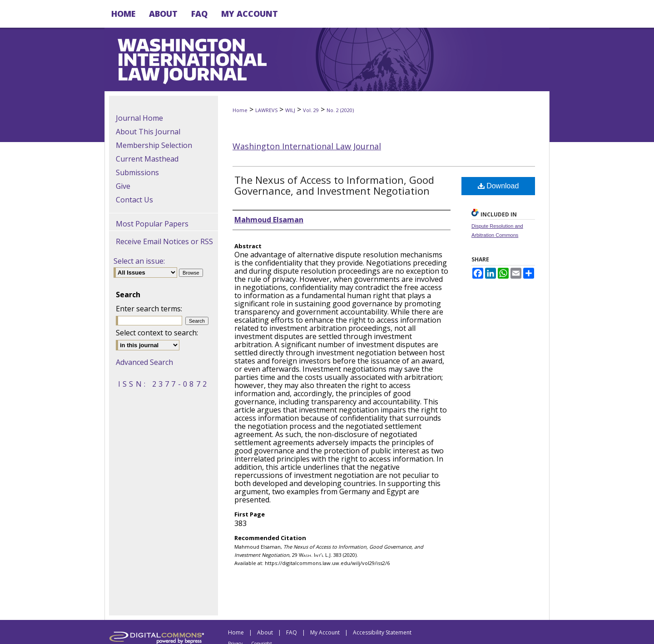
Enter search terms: (149, 309)
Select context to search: (157, 333)
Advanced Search (144, 362)
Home (240, 110)
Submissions (137, 172)
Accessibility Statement (382, 632)
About (265, 632)
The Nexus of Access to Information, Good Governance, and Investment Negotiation (334, 185)
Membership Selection (154, 145)
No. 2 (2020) (340, 110)
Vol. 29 (311, 110)
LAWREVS (266, 110)
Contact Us (134, 200)
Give (123, 186)
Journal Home (139, 118)
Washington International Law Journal (307, 146)
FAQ (292, 632)
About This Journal (148, 132)
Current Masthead (147, 159)
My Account (325, 632)
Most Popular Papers (152, 224)
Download (498, 186)
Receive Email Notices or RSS (164, 241)
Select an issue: (139, 261)
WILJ (290, 110)
